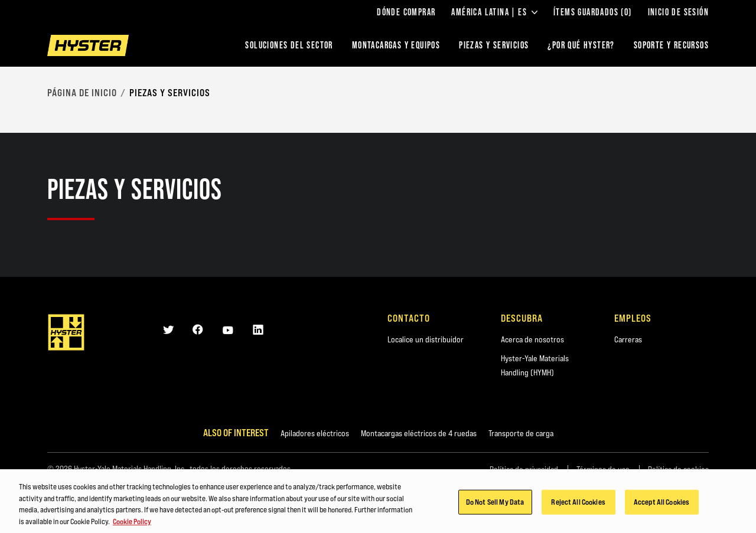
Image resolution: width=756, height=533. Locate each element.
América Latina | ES (494, 12)
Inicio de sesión (678, 12)
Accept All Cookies (661, 503)
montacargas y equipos (396, 45)
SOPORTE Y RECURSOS (671, 45)
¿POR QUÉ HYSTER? (581, 45)
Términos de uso (603, 469)
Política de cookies (678, 469)
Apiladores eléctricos (315, 433)
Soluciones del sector (289, 45)
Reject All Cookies (578, 503)
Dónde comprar (406, 12)
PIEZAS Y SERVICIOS (494, 45)
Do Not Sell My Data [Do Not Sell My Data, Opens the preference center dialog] (495, 503)
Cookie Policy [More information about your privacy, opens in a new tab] (132, 522)
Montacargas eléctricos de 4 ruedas (419, 433)
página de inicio (82, 93)
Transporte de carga (521, 433)
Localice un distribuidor (426, 339)
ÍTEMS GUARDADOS (593, 12)
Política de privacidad (524, 469)
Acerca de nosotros (532, 339)
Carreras (628, 339)
